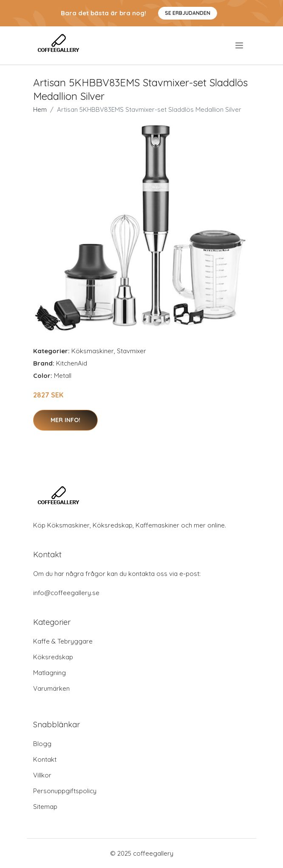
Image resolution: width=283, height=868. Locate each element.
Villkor (42, 775)
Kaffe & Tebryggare (63, 641)
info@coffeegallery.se (66, 593)
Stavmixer (132, 351)
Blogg (42, 744)
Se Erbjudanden (188, 13)
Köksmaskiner (93, 351)
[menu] (240, 45)
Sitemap (45, 807)
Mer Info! (65, 420)
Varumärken (51, 688)
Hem (40, 109)
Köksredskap (53, 657)
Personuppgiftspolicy (65, 791)
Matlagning (50, 673)
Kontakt (45, 759)
